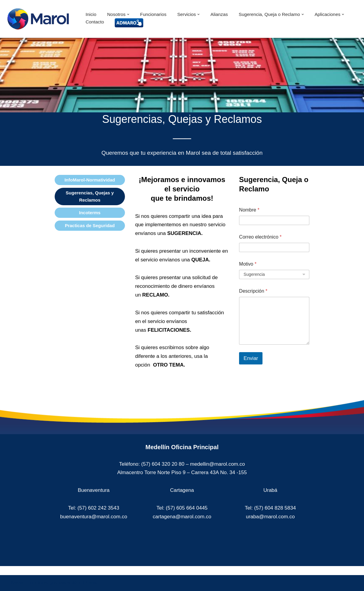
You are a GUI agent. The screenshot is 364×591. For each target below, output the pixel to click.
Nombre (249, 210)
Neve (17, 583)
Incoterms (90, 213)
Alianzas (219, 14)
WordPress (84, 583)
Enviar (251, 358)
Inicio (91, 14)
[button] (128, 14)
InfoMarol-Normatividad (90, 180)
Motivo (248, 264)
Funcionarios (153, 14)
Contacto (95, 22)
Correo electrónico (260, 237)
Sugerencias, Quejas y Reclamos (90, 196)
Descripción (253, 291)
